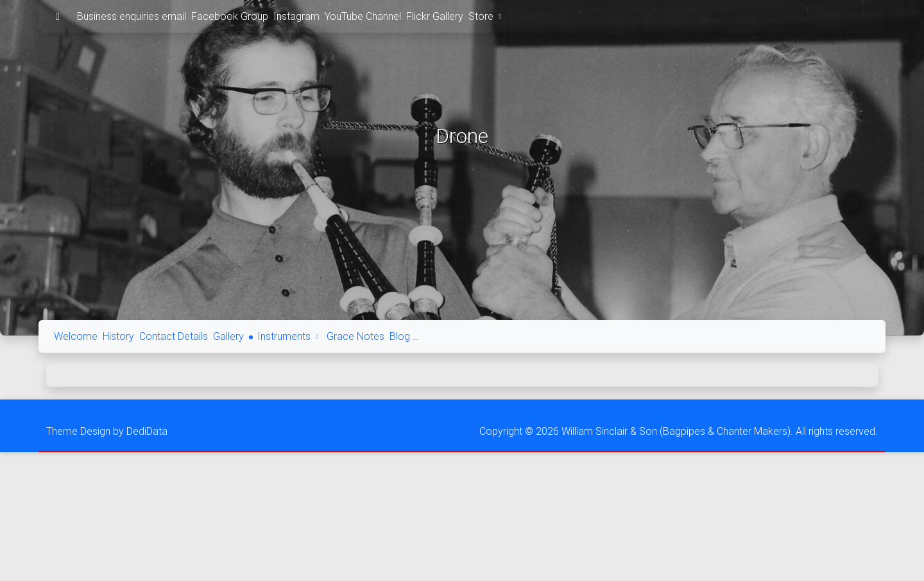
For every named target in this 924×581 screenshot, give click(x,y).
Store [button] (486, 16)
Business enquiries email (132, 16)
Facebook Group (230, 16)
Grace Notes (355, 336)
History (118, 336)
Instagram (296, 16)
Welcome (76, 336)
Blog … (404, 336)
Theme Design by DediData (107, 431)
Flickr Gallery (435, 16)
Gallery (228, 336)
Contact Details (174, 336)
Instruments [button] (289, 336)
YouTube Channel (363, 16)
